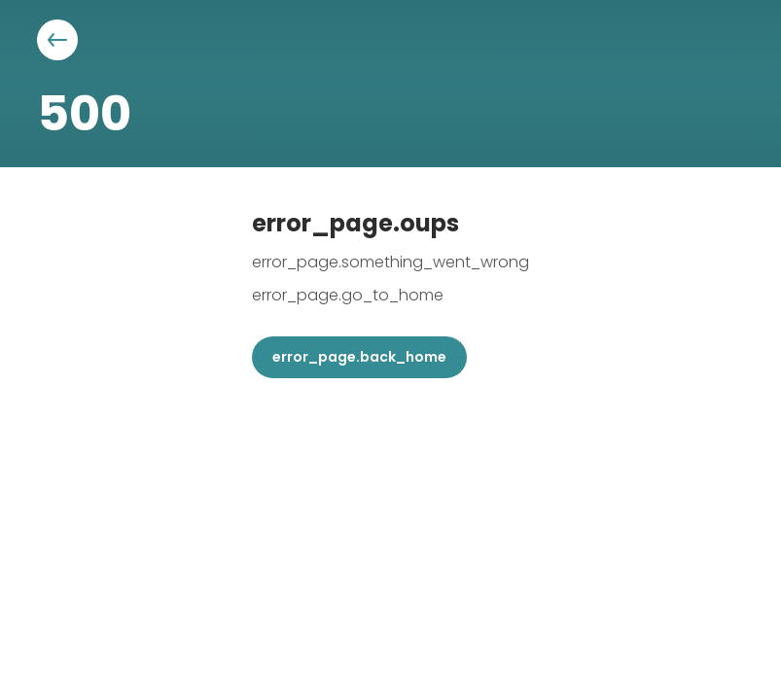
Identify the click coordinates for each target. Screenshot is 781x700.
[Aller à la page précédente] (57, 40)
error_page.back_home (359, 357)
